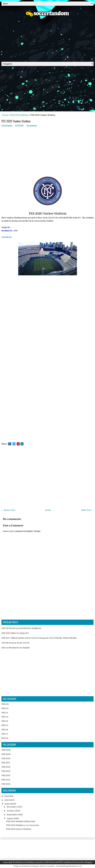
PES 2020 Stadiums (19, 115)
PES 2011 (6, 763)
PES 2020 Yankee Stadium (16, 121)
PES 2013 (6, 771)
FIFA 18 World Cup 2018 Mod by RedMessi (21, 628)
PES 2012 (6, 767)
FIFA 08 (5, 704)
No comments (32, 126)
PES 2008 (6, 750)
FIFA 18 (5, 738)
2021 (7, 800)
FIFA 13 (5, 717)
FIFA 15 (5, 725)
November (12, 807)
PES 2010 (6, 758)
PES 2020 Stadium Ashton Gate (21, 821)
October (11, 811)
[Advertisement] (47, 38)
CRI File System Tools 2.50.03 (15, 643)
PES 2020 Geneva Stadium (19, 829)
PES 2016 (6, 784)
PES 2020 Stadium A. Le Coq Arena (22, 825)
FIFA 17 (5, 734)
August (10, 818)
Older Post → (87, 510)
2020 (7, 804)
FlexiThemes (27, 866)
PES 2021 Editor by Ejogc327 (15, 633)
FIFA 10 (5, 708)
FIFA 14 (5, 721)
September (12, 815)
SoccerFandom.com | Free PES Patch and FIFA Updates (46, 862)
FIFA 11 (5, 713)
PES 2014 (6, 775)
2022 (7, 796)
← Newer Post (8, 510)
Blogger (89, 862)
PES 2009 (6, 754)
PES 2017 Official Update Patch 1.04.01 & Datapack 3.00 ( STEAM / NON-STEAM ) (39, 638)
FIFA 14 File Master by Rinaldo (16, 648)
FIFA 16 (5, 730)
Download (6, 237)
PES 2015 (6, 780)
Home (5, 115)
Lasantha (51, 866)
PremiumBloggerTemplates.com (69, 866)
